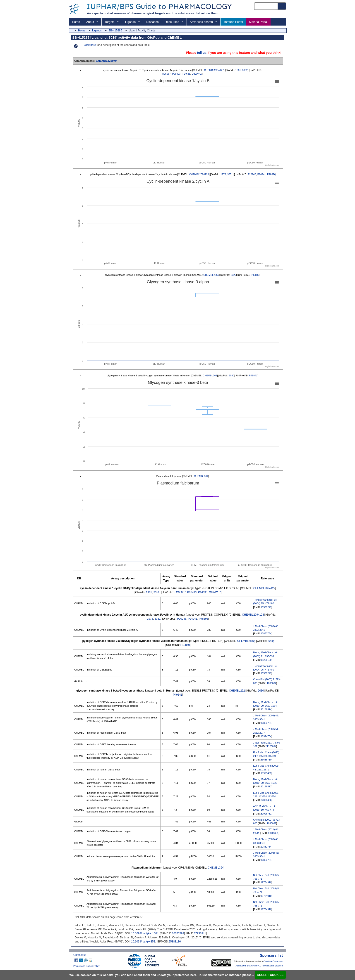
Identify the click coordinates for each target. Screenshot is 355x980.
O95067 (166, 74)
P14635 (186, 74)
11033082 (271, 683)
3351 (230, 174)
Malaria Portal (258, 22)
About (90, 22)
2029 (233, 275)
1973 (223, 174)
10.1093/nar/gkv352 (143, 942)
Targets (109, 22)
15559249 (266, 607)
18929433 (266, 773)
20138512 (266, 786)
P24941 (262, 174)
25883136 (175, 942)
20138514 (266, 709)
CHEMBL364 (201, 476)
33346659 (273, 833)
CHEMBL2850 (211, 275)
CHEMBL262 (210, 375)
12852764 (266, 633)
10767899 (178, 933)
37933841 (200, 933)
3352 (245, 70)
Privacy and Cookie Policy (86, 966)
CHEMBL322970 (106, 61)
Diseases (152, 22)
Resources (172, 22)
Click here (90, 45)
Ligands (130, 22)
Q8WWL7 (197, 74)
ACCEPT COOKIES (270, 975)
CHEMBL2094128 (199, 174)
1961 (238, 70)
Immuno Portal (233, 22)
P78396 (271, 174)
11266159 (266, 660)
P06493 (176, 74)
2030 (231, 375)
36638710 (266, 760)
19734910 (266, 882)
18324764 (266, 736)
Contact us (80, 955)
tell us (202, 53)
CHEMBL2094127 (214, 70)
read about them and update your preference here (162, 975)
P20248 (252, 174)
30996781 (266, 814)
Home (76, 22)
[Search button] (282, 6)
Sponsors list (271, 955)
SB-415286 (115, 31)
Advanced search (201, 22)
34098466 (266, 800)
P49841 (253, 375)
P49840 (255, 275)
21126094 (271, 746)
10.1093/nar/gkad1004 (145, 933)
